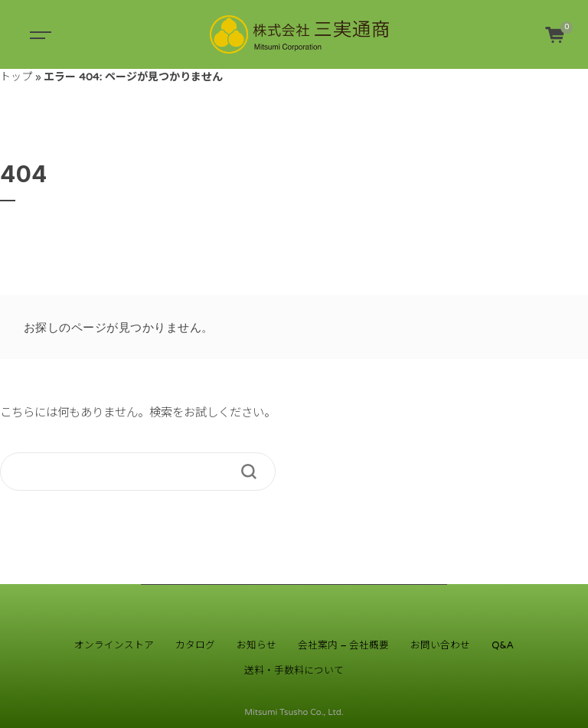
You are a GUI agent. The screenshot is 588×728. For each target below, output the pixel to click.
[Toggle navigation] (38, 34)
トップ (16, 77)
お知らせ (256, 645)
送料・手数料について (294, 671)
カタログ (195, 645)
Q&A (503, 645)
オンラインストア (114, 645)
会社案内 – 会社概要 (343, 645)
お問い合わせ (440, 645)
